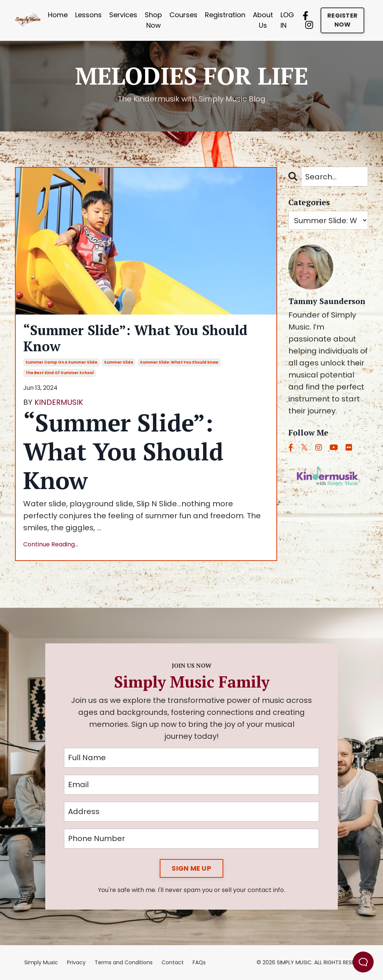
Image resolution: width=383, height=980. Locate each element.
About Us (263, 20)
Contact (173, 962)
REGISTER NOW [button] (342, 20)
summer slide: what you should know (179, 362)
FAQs (199, 962)
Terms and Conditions (124, 962)
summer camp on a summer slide (61, 362)
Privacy (76, 962)
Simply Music (41, 962)
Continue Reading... (51, 544)
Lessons (88, 15)
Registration (225, 15)
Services (123, 15)
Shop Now (153, 20)
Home (58, 15)
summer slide (119, 362)
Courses (183, 15)
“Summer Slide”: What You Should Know (135, 338)
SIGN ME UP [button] (191, 868)
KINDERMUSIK (59, 402)
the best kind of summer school (59, 373)
